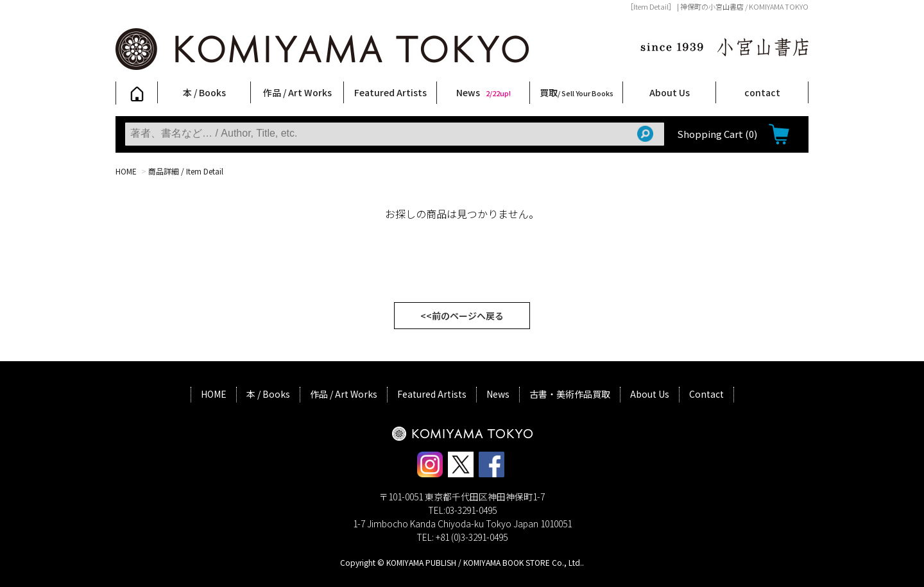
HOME (126, 171)
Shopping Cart (717, 134)
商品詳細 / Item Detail (186, 171)
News (483, 92)
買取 (577, 92)
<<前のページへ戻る (462, 316)
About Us (670, 92)
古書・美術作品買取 (570, 394)
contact (762, 92)
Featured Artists (390, 92)
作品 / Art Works (297, 92)
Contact (706, 394)
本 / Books (204, 92)
